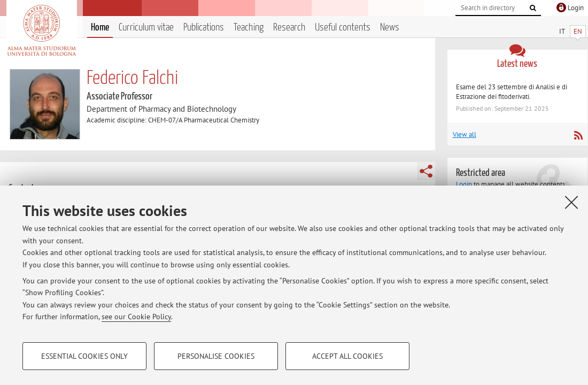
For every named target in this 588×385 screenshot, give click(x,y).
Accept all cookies (347, 356)
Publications (204, 28)
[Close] (571, 202)
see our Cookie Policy (136, 317)
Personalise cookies (216, 356)
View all (465, 134)
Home (100, 28)
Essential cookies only (84, 356)
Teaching (249, 28)
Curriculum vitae (146, 28)
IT (562, 31)
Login (464, 184)
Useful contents (343, 28)
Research (289, 28)
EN (578, 31)
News (390, 28)
